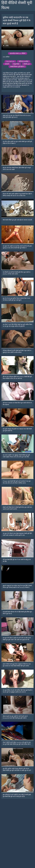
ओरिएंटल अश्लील (23, 61)
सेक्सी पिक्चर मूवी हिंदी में (17, 67)
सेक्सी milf (27, 64)
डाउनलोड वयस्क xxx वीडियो (18, 53)
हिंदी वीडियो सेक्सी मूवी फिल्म (17, 5)
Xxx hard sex (10, 61)
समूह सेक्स (16, 64)
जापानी (7, 64)
